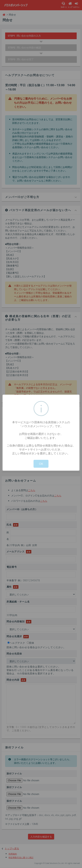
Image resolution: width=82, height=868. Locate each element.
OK (41, 464)
